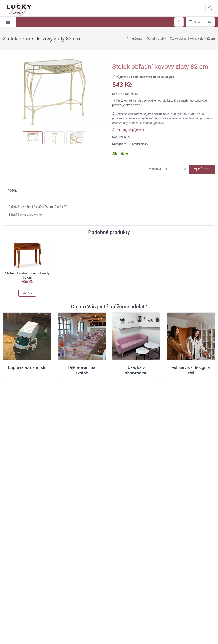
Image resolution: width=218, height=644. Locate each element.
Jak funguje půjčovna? (131, 130)
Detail (27, 293)
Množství (155, 169)
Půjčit (202, 169)
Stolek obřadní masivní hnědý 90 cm (27, 275)
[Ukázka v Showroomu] (136, 336)
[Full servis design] (191, 336)
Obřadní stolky (139, 144)
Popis (12, 191)
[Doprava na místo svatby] (27, 336)
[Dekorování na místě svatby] (82, 336)
